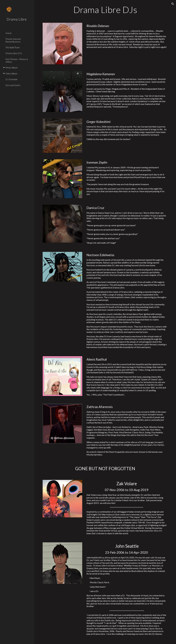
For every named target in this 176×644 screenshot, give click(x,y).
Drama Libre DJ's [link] (14, 53)
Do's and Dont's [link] (13, 85)
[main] (105, 10)
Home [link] (9, 33)
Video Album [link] (11, 73)
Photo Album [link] (12, 68)
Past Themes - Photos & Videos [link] (17, 60)
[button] (173, 4)
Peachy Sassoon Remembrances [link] (13, 40)
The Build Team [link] (13, 47)
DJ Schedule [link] (11, 79)
